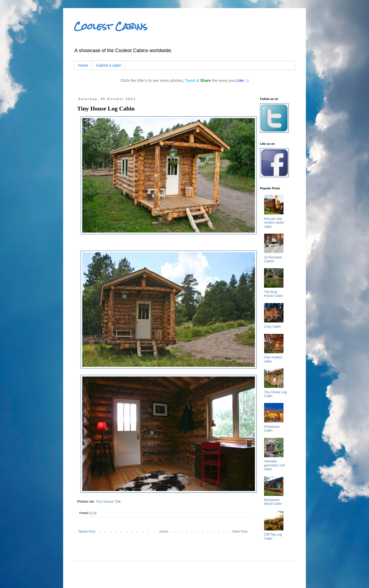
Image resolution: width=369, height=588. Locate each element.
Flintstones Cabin (272, 429)
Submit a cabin (109, 65)
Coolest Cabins (111, 26)
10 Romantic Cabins (273, 259)
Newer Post (87, 532)
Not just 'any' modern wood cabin (274, 223)
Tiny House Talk (108, 501)
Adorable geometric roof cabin (274, 465)
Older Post (240, 532)
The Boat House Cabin (273, 294)
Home (83, 65)
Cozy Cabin (272, 327)
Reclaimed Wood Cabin (273, 502)
